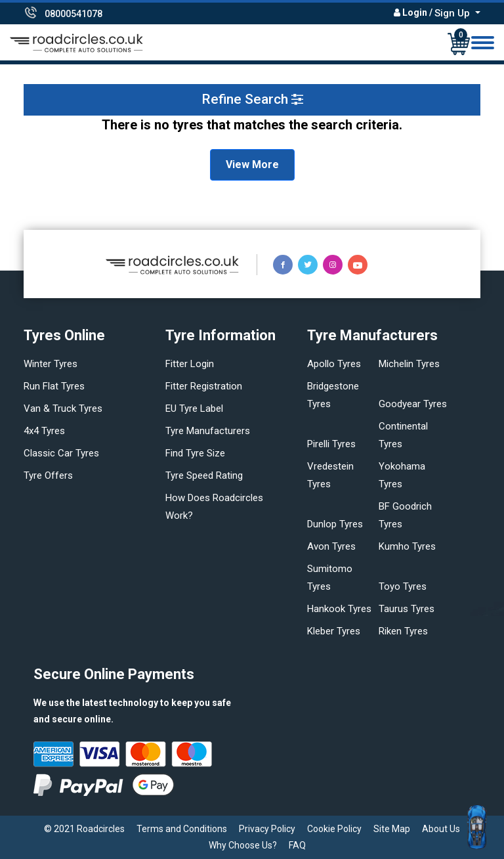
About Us (441, 829)
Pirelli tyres (331, 444)
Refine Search (252, 99)
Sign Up (453, 13)
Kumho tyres (407, 546)
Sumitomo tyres (330, 578)
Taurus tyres (407, 609)
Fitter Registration (204, 386)
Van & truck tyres (63, 408)
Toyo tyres (403, 586)
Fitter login (190, 364)
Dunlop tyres (335, 524)
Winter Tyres (51, 364)
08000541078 (73, 14)
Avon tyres (331, 546)
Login (415, 12)
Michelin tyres (409, 364)
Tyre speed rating (204, 475)
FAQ (297, 845)
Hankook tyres (339, 609)
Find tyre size (195, 453)
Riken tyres (403, 631)
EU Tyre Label (194, 408)
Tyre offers (48, 475)
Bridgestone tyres (333, 395)
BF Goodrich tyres (405, 515)
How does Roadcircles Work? (214, 507)
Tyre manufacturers (208, 431)
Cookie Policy (334, 829)
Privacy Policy (267, 829)
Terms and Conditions (182, 829)
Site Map (392, 829)
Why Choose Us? (243, 845)
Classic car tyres (61, 453)
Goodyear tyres (413, 404)
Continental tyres (403, 435)
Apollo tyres (334, 364)
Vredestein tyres (330, 475)
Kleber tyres (334, 631)
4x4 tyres (44, 431)
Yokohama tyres (402, 475)
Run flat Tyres (54, 386)
